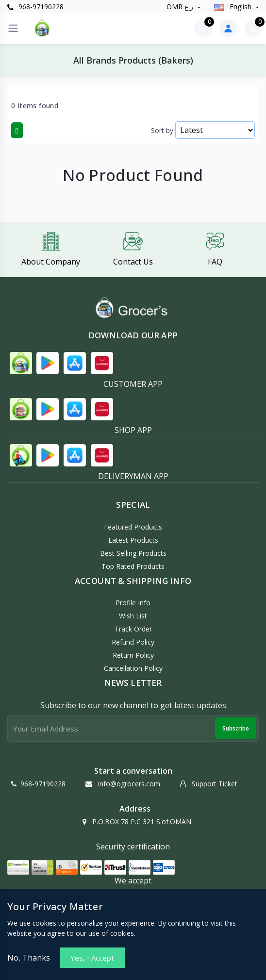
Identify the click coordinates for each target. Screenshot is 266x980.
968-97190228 (35, 7)
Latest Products (133, 540)
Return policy (133, 655)
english (234, 7)
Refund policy (133, 642)
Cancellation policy (133, 668)
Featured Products (133, 527)
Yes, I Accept (92, 958)
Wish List (133, 616)
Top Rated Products (133, 566)
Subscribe (236, 728)
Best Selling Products (133, 553)
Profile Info (133, 603)
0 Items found (35, 106)
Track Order (133, 629)
